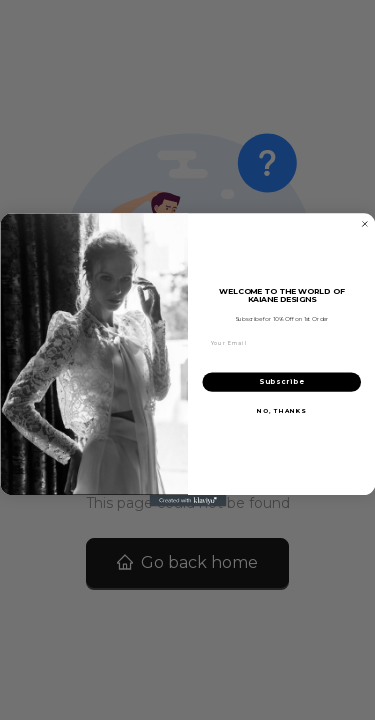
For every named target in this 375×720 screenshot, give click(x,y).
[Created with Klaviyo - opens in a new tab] (187, 501)
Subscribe (281, 382)
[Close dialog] (365, 224)
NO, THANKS (281, 410)
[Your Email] (281, 343)
